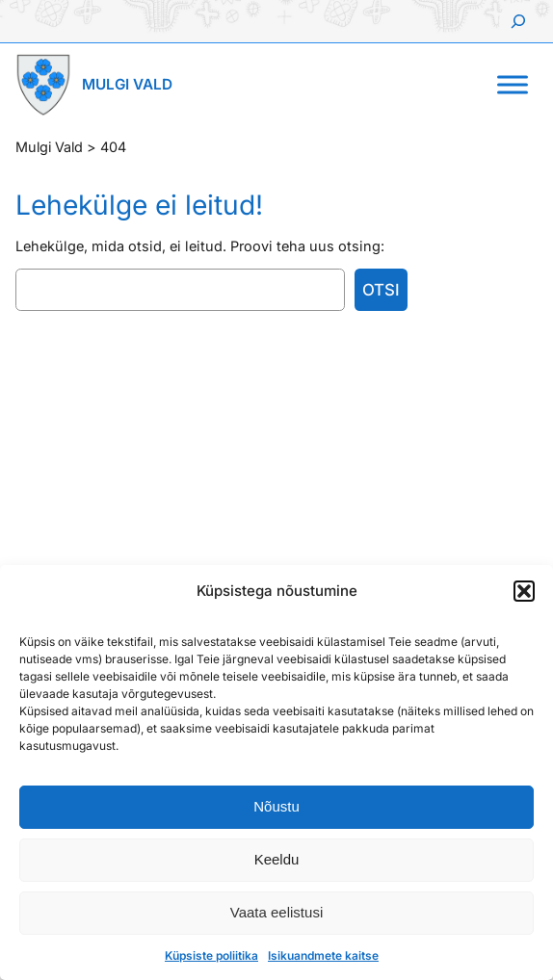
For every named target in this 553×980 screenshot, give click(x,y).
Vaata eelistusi (276, 912)
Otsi (381, 290)
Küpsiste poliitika (211, 955)
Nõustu (276, 806)
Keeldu (277, 859)
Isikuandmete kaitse (323, 955)
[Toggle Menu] (513, 84)
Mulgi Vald (127, 84)
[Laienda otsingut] (518, 21)
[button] (524, 591)
